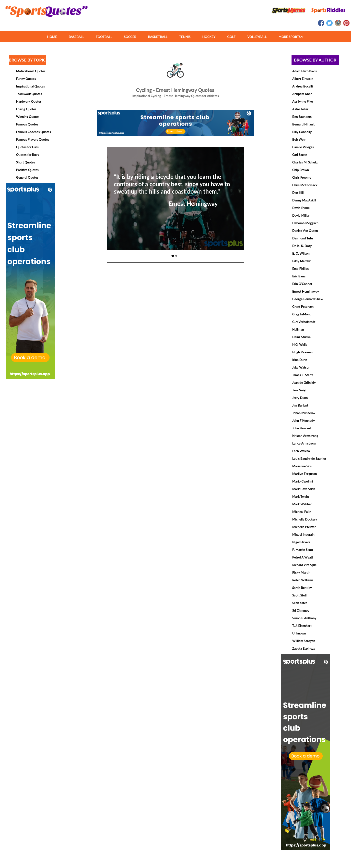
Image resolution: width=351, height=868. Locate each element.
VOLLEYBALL (257, 37)
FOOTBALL (104, 37)
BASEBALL (76, 37)
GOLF (231, 37)
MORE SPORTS (291, 37)
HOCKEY (209, 37)
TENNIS (185, 37)
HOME (52, 37)
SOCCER (130, 37)
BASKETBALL (158, 37)
